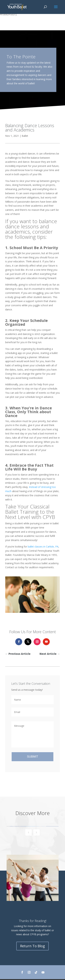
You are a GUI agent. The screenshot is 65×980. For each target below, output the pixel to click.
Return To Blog (32, 946)
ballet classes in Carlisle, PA (43, 547)
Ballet (25, 136)
